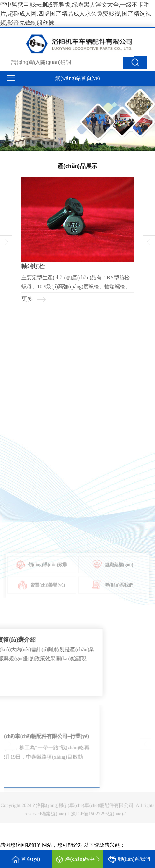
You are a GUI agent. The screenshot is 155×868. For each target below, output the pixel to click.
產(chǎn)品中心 (78, 860)
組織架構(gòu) (113, 569)
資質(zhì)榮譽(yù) (42, 590)
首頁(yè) (26, 860)
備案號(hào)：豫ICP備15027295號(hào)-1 (84, 816)
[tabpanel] (77, 118)
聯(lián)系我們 (113, 590)
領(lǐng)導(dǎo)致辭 (42, 569)
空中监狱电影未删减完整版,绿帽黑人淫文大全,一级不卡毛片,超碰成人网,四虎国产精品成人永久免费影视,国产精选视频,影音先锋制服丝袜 (76, 14)
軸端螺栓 (33, 266)
